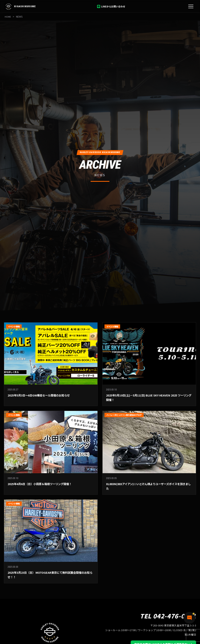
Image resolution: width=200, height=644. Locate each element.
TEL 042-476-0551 (168, 616)
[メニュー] (191, 6)
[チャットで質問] (179, 634)
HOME (8, 16)
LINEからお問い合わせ (111, 6)
